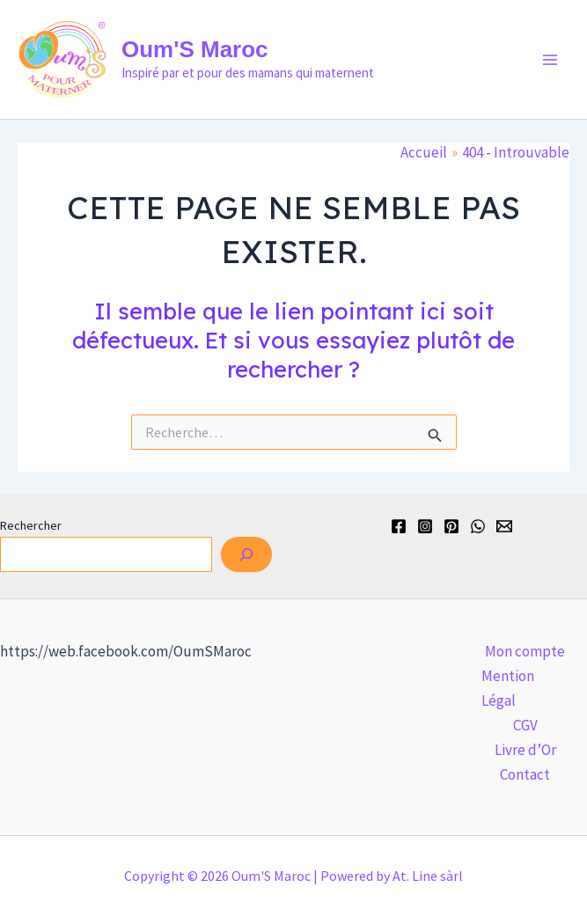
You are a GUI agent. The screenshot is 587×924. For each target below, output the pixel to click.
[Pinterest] (451, 526)
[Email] (504, 526)
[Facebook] (399, 526)
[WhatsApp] (478, 526)
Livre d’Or (525, 750)
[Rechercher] (246, 554)
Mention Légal (508, 688)
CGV (525, 725)
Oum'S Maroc (195, 49)
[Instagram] (425, 526)
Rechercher (31, 525)
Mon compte (525, 651)
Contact (525, 774)
